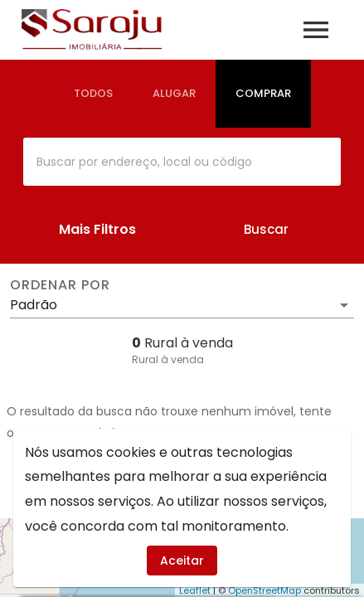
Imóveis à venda (182, 484)
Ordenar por (60, 285)
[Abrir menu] (316, 30)
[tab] (93, 94)
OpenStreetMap (265, 590)
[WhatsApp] (43, 554)
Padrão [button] (34, 305)
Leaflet (195, 590)
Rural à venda (168, 359)
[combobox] (182, 162)
